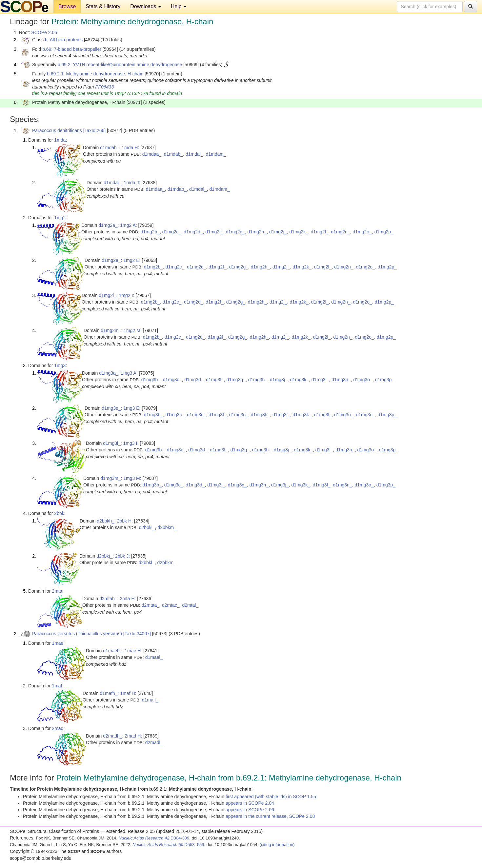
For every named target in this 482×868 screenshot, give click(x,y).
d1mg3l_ (320, 380)
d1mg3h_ (258, 380)
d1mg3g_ (236, 380)
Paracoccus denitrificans (57, 130)
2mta (57, 591)
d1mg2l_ (320, 232)
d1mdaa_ (152, 154)
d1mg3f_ (215, 380)
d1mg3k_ (299, 380)
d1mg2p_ (384, 232)
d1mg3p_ (385, 380)
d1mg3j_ (279, 380)
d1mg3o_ (363, 380)
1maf (57, 686)
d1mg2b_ (150, 232)
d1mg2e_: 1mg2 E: (121, 260)
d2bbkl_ (147, 527)
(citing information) (277, 845)
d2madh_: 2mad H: (122, 736)
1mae (58, 643)
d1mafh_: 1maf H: (118, 693)
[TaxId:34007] (137, 634)
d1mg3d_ (194, 380)
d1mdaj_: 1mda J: (122, 183)
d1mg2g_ (235, 232)
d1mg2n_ (340, 232)
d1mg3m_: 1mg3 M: (121, 478)
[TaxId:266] (95, 130)
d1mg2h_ (257, 232)
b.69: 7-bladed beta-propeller (72, 49)
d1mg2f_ (214, 232)
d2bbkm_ (167, 527)
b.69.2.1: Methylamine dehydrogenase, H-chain (95, 74)
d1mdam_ (216, 154)
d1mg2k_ (299, 232)
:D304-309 (154, 838)
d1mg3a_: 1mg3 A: (118, 373)
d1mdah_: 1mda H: (120, 148)
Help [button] (179, 6)
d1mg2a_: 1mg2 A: (118, 225)
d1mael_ (154, 657)
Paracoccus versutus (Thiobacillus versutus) (77, 634)
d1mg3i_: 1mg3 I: (121, 443)
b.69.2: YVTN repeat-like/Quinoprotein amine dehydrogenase (120, 65)
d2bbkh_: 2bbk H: (115, 521)
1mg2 (60, 218)
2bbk (59, 513)
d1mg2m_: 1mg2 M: (121, 330)
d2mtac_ (171, 605)
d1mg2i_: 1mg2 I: (116, 295)
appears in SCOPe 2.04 (250, 803)
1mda (60, 140)
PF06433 (104, 87)
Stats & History (103, 6)
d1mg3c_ (172, 380)
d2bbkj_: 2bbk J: (113, 556)
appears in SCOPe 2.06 (250, 810)
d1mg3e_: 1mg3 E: (121, 408)
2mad (58, 728)
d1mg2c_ (172, 232)
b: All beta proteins (64, 40)
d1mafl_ (150, 700)
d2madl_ (154, 742)
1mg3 (60, 365)
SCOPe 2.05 (44, 32)
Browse (67, 6)
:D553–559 (168, 845)
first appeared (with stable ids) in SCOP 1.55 (271, 797)
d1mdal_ (194, 154)
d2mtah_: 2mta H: (118, 599)
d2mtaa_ (151, 605)
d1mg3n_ (341, 380)
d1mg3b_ (151, 380)
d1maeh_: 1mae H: (122, 651)
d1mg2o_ (362, 232)
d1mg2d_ (193, 232)
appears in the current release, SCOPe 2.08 (270, 816)
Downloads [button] (146, 6)
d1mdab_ (173, 154)
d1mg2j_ (278, 232)
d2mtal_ (190, 605)
